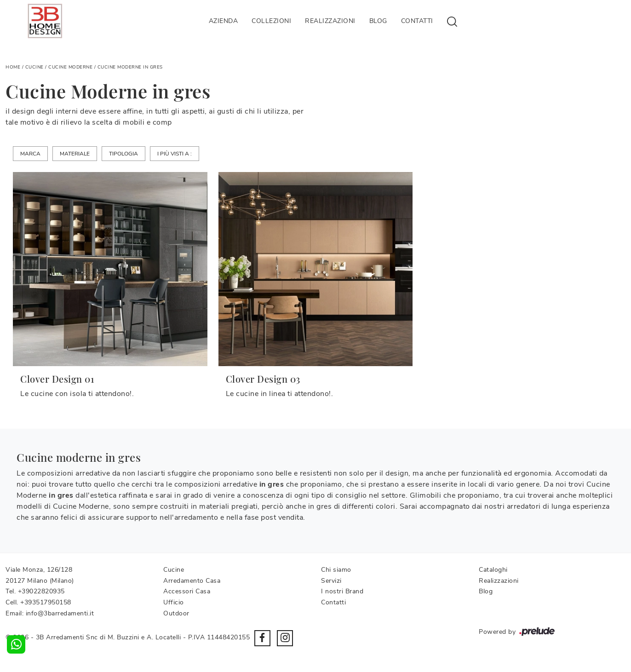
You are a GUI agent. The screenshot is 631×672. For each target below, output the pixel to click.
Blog (378, 21)
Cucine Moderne (70, 67)
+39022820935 (41, 591)
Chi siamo (336, 570)
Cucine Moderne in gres (130, 67)
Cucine (34, 67)
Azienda (224, 21)
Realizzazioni (330, 21)
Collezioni (271, 21)
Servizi (331, 581)
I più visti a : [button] (175, 154)
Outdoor (176, 613)
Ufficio (174, 602)
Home (13, 67)
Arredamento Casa (192, 581)
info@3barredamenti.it (60, 613)
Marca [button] (30, 154)
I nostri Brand (342, 591)
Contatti (417, 21)
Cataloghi (493, 570)
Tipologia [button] (123, 154)
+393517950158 (46, 602)
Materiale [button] (75, 154)
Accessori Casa (187, 591)
